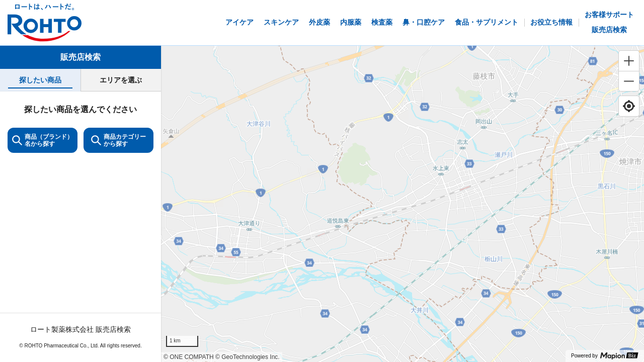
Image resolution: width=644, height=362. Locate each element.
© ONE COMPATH (189, 357)
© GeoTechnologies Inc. (248, 357)
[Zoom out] (629, 81)
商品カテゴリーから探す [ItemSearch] (118, 140)
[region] (403, 204)
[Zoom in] (629, 61)
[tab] (40, 80)
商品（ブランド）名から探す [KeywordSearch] (43, 140)
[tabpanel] (80, 227)
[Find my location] (629, 106)
